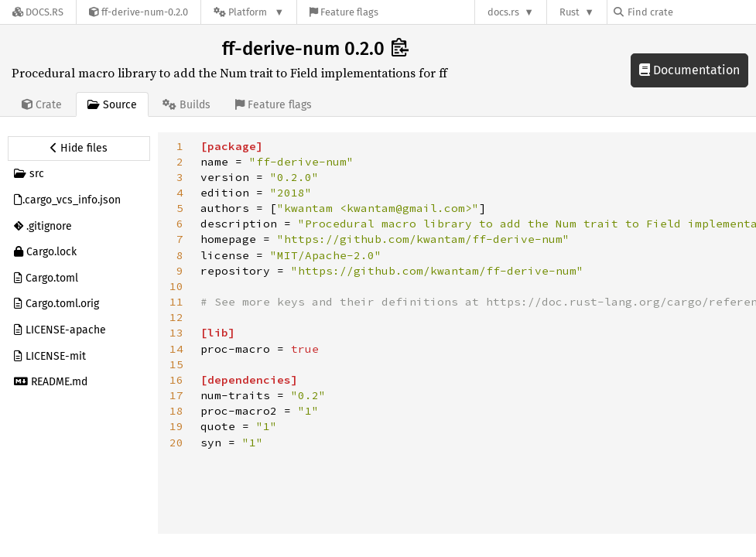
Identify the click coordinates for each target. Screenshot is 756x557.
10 (176, 286)
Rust (570, 12)
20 (176, 443)
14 (176, 349)
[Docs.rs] (38, 12)
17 (176, 395)
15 (176, 364)
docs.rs (503, 12)
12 (176, 317)
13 (176, 333)
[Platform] (249, 12)
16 (176, 380)
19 (176, 426)
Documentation (689, 70)
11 (176, 302)
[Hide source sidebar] (79, 149)
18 (176, 411)
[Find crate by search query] (691, 12)
